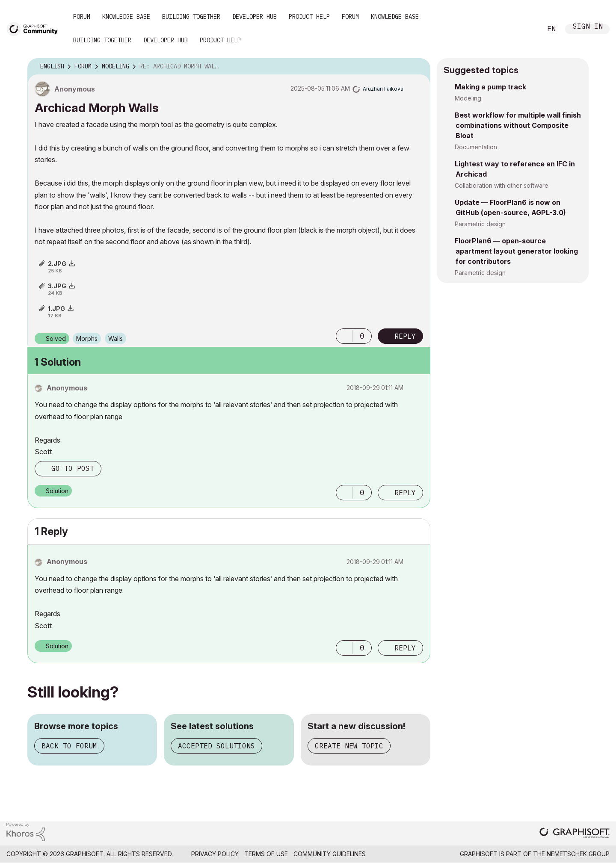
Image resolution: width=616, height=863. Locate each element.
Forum (82, 17)
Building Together (191, 17)
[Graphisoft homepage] (575, 834)
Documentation (476, 147)
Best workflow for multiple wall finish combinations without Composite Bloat (518, 125)
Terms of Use (266, 854)
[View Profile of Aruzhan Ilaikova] (383, 89)
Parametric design (480, 224)
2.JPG (57, 264)
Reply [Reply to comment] (405, 493)
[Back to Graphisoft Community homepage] (35, 28)
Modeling (468, 98)
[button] (344, 336)
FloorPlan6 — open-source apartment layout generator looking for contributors (516, 251)
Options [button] (418, 67)
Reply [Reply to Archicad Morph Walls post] (405, 336)
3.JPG (57, 286)
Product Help (309, 17)
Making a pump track (490, 87)
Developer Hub (255, 17)
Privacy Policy (215, 854)
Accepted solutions (216, 746)
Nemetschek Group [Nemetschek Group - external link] (578, 854)
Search (526, 29)
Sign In (588, 27)
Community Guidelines (330, 854)
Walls (115, 338)
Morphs (87, 338)
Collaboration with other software (502, 185)
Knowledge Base (126, 17)
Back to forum (69, 746)
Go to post (73, 468)
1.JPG (56, 309)
